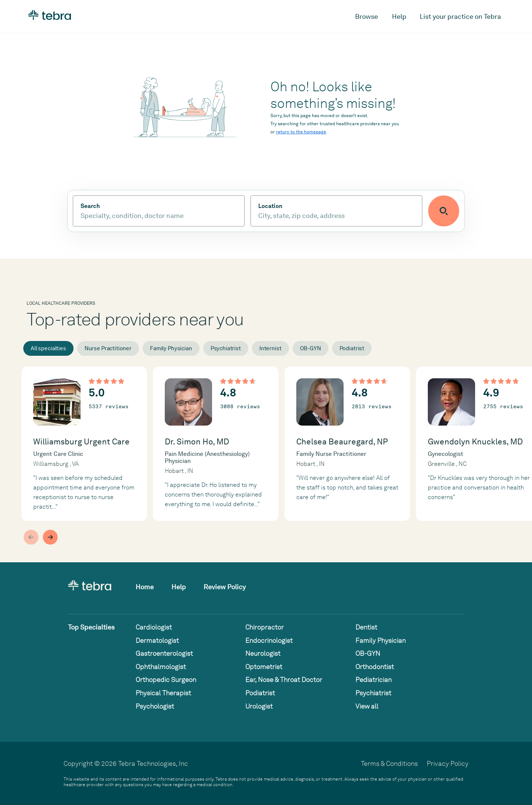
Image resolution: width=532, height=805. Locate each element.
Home (145, 587)
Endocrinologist (269, 640)
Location (270, 206)
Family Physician (171, 348)
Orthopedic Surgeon (166, 680)
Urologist (259, 706)
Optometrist (264, 667)
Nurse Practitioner (108, 348)
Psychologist (155, 706)
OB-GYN (311, 348)
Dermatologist (157, 640)
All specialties (48, 348)
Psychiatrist (226, 348)
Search (90, 206)
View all (367, 706)
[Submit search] (444, 211)
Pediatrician (374, 680)
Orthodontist (375, 667)
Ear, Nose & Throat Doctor (284, 680)
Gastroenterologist (164, 653)
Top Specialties (91, 627)
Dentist (366, 627)
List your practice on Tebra (460, 16)
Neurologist (263, 653)
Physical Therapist (163, 693)
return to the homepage (301, 132)
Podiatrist (352, 348)
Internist (270, 348)
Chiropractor (265, 627)
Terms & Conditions (389, 763)
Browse (366, 16)
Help (399, 16)
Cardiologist (154, 627)
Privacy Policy (448, 763)
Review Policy (225, 587)
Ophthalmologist (161, 667)
